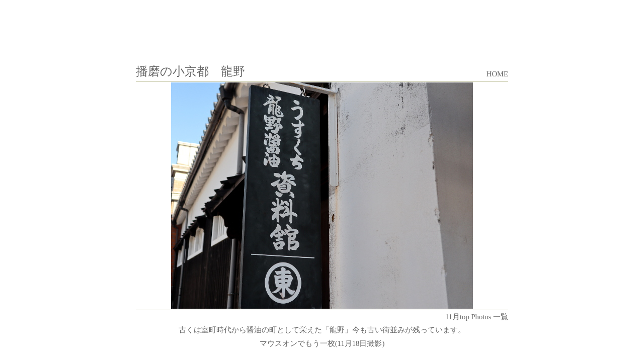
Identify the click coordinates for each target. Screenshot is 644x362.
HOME (497, 74)
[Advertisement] (322, 27)
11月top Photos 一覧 (477, 317)
